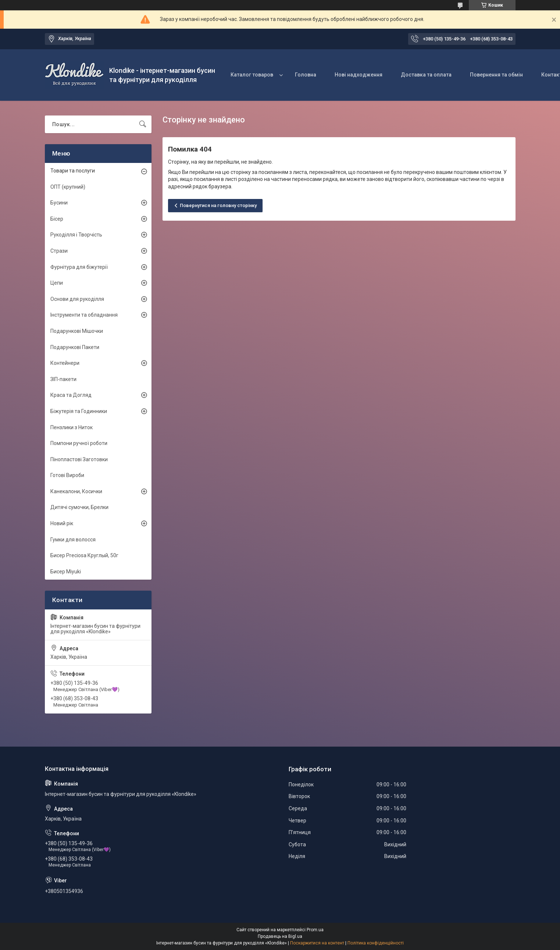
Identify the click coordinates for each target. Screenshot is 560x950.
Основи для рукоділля (77, 299)
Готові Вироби (67, 475)
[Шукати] (143, 124)
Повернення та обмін (496, 75)
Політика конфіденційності (376, 943)
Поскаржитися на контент (317, 943)
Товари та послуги (73, 171)
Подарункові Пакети (75, 347)
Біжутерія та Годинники (79, 411)
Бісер (57, 219)
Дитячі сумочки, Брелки (79, 507)
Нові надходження (359, 75)
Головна (306, 75)
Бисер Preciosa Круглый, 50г (84, 555)
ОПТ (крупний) (68, 187)
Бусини (59, 203)
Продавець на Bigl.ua (280, 936)
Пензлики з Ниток (72, 427)
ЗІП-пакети (63, 379)
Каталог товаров (252, 75)
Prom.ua (315, 930)
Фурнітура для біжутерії (79, 267)
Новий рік (62, 523)
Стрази (59, 251)
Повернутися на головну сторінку (218, 205)
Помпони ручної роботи (79, 443)
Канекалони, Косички (76, 491)
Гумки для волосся (73, 540)
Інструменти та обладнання (84, 315)
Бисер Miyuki (66, 572)
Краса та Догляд (71, 395)
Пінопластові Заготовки (79, 459)
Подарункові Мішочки (77, 331)
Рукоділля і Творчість (76, 235)
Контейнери (65, 363)
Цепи (57, 283)
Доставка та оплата (426, 75)
